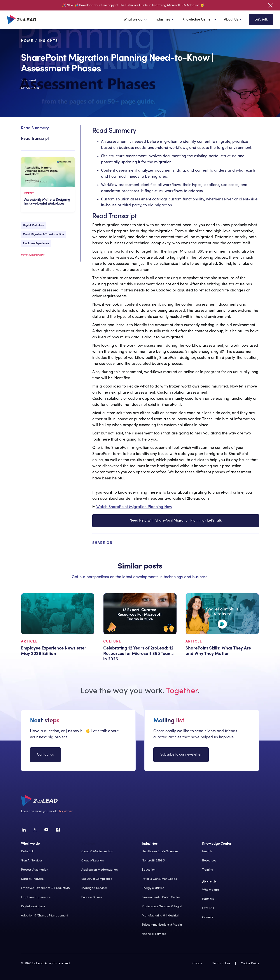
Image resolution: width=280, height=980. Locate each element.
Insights (48, 41)
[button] (136, 20)
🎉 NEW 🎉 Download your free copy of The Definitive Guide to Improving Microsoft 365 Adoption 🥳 (133, 5)
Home (27, 41)
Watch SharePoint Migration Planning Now (134, 507)
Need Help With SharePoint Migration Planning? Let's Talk (176, 531)
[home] (22, 20)
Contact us (45, 754)
